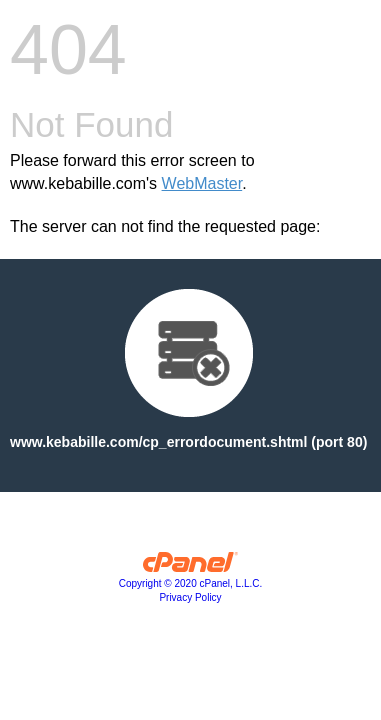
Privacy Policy (190, 597)
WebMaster (202, 183)
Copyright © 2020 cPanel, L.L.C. (191, 583)
